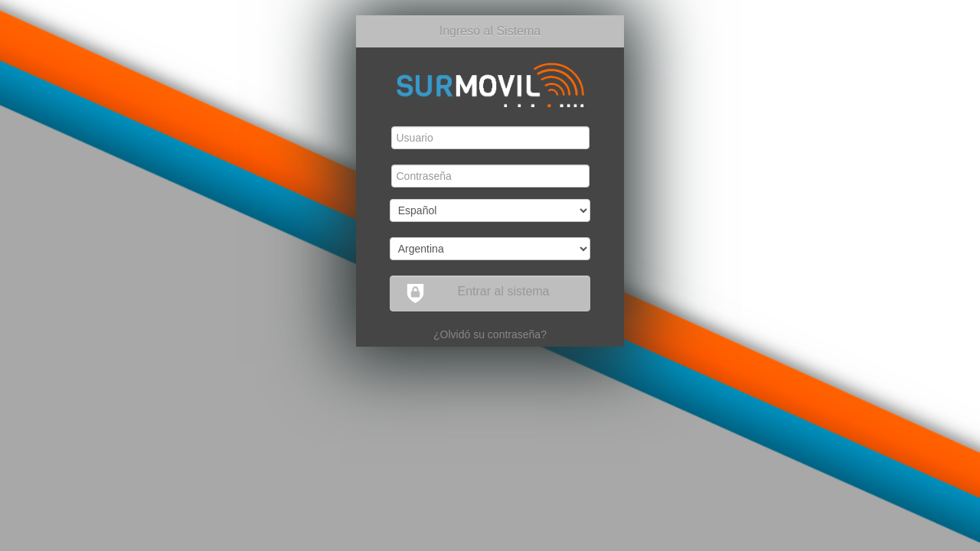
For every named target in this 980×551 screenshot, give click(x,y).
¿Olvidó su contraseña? (490, 334)
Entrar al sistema (478, 293)
